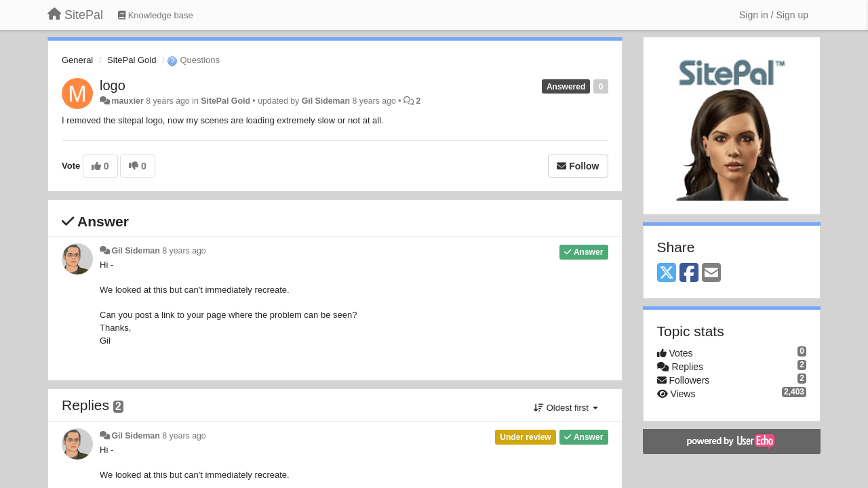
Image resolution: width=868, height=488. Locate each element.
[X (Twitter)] (667, 273)
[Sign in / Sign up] (774, 15)
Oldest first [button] (566, 408)
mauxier (127, 101)
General (77, 60)
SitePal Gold (132, 60)
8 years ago (184, 251)
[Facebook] (689, 273)
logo (113, 85)
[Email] (711, 273)
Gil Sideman (326, 101)
